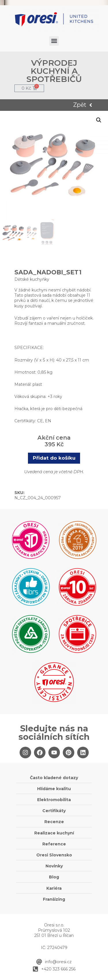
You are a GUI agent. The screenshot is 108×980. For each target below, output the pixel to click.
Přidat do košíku (54, 458)
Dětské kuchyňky (32, 279)
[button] (54, 41)
